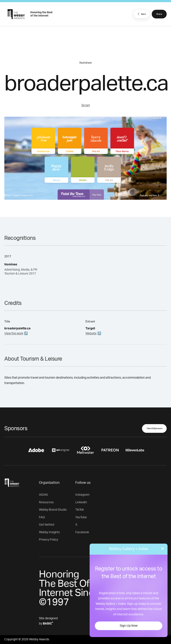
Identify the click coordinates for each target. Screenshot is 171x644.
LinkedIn (81, 502)
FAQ (42, 517)
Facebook (82, 532)
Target (85, 105)
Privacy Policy (48, 540)
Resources (46, 502)
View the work (14, 333)
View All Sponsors (154, 428)
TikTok (80, 510)
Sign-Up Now (129, 626)
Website (91, 333)
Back (141, 14)
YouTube (81, 517)
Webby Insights (49, 532)
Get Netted (47, 525)
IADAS (43, 495)
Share (159, 14)
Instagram (82, 495)
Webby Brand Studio (53, 510)
